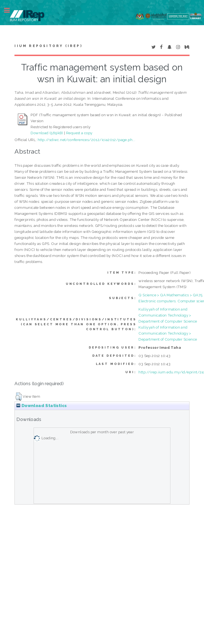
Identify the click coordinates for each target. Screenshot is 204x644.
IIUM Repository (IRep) (48, 46)
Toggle (10, 10)
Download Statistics (42, 406)
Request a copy (79, 133)
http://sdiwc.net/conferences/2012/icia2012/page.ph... (86, 140)
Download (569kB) (47, 133)
